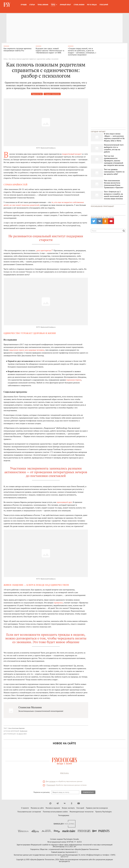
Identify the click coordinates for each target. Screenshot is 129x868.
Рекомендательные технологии (82, 812)
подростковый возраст (72, 154)
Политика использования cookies (55, 812)
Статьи (32, 5)
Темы (53, 5)
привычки (58, 603)
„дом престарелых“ (44, 251)
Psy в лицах (92, 5)
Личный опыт (65, 5)
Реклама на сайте (37, 808)
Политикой (51, 785)
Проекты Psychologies (103, 812)
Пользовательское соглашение (29, 812)
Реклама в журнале (53, 808)
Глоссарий (104, 5)
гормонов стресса (74, 380)
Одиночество (37, 94)
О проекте (25, 808)
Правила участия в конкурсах (97, 808)
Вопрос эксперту (68, 808)
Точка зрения (43, 5)
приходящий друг (64, 502)
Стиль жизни (79, 5)
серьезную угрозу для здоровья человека (27, 350)
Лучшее (24, 5)
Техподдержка (64, 815)
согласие (52, 781)
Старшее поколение (52, 94)
